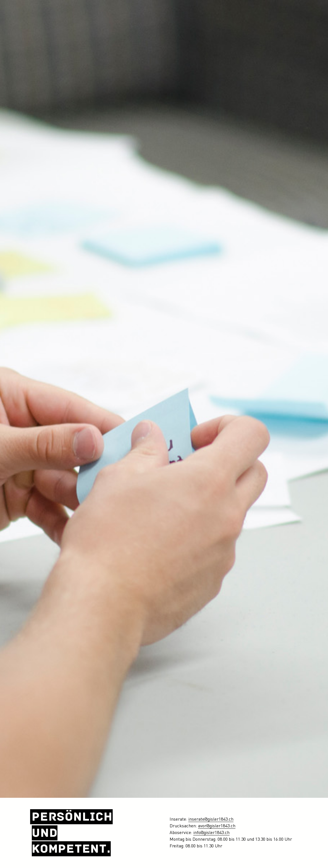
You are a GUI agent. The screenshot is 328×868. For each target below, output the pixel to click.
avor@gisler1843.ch (217, 826)
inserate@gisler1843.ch (211, 820)
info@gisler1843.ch (211, 833)
